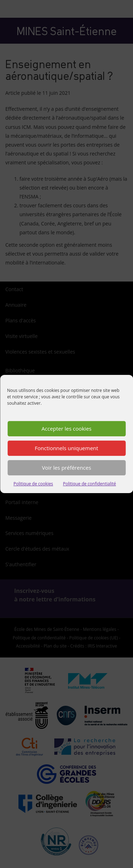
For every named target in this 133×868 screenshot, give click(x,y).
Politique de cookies (33, 484)
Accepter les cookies (66, 428)
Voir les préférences (66, 468)
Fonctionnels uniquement (66, 448)
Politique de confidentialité (90, 484)
